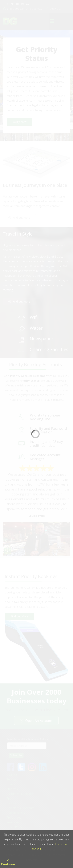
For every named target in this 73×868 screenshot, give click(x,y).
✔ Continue (8, 862)
